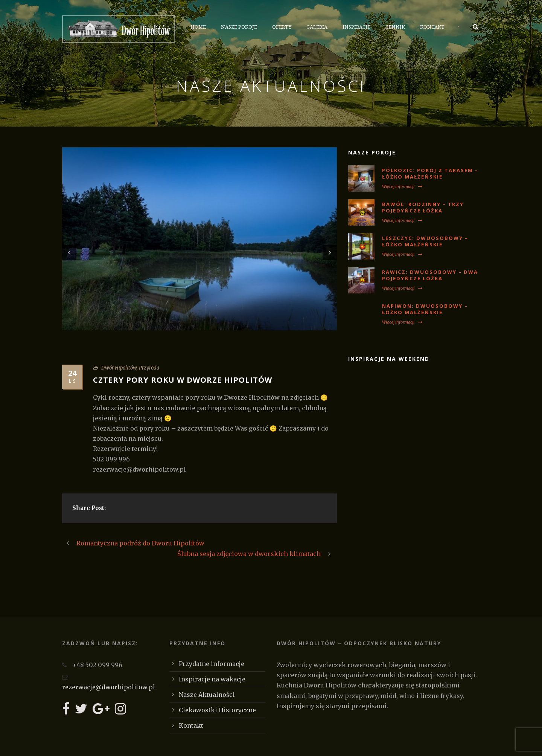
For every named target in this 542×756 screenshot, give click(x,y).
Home (198, 27)
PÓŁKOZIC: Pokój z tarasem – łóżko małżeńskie (430, 173)
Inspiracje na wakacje (212, 679)
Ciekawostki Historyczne (217, 710)
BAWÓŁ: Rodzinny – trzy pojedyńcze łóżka (423, 207)
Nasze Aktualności (207, 695)
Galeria (317, 27)
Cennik (395, 27)
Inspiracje (356, 27)
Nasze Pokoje (239, 27)
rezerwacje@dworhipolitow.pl (109, 687)
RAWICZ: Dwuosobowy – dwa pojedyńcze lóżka (430, 275)
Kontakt (432, 27)
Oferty (282, 27)
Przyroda (149, 368)
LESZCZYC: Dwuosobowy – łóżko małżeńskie (425, 241)
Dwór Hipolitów (119, 368)
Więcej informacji (402, 186)
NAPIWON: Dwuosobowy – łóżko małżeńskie (425, 309)
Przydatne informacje (212, 664)
